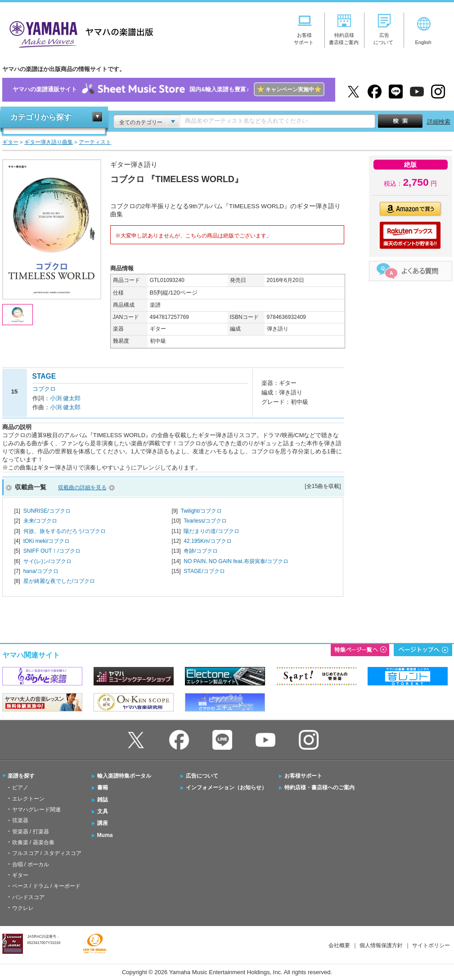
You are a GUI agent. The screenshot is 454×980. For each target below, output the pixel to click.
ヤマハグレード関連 (36, 810)
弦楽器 (20, 820)
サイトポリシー (431, 945)
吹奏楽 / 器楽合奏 (33, 842)
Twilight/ (201, 511)
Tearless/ (205, 521)
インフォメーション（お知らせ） (226, 788)
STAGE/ (204, 571)
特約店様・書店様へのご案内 (319, 788)
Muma (105, 835)
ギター (20, 875)
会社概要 (339, 945)
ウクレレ (23, 908)
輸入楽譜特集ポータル (124, 776)
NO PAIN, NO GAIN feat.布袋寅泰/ (236, 561)
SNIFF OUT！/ (52, 551)
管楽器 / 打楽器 (31, 832)
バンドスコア (28, 897)
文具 (103, 811)
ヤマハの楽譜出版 (79, 33)
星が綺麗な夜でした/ (59, 581)
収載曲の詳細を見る (82, 488)
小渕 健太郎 (65, 398)
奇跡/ (200, 551)
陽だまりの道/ (211, 531)
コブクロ (44, 389)
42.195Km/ (207, 541)
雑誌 (103, 800)
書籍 (103, 788)
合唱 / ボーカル (31, 864)
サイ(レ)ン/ (47, 561)
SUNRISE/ (47, 511)
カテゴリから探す (41, 117)
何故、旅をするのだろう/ (65, 531)
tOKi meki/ (47, 541)
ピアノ (20, 788)
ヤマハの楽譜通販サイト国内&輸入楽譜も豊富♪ (169, 90)
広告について (202, 776)
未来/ (40, 521)
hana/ (41, 571)
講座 (103, 823)
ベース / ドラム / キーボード (46, 886)
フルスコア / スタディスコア (47, 853)
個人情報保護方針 (381, 945)
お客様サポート (303, 776)
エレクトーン (28, 799)
